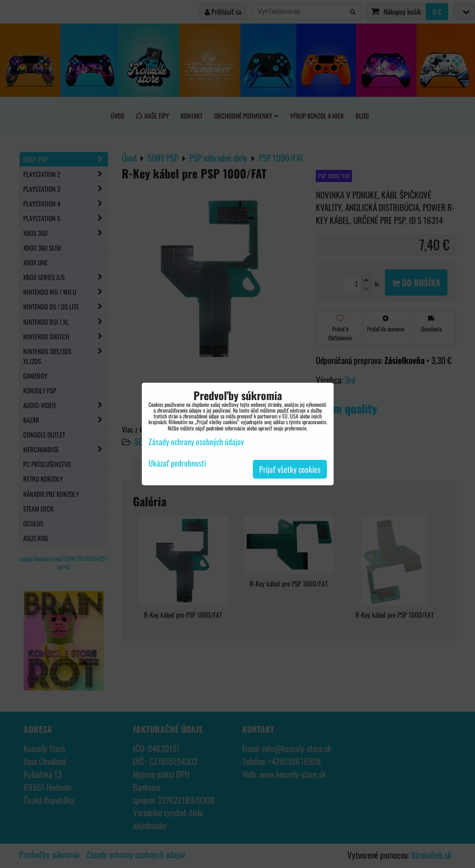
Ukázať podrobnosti (177, 463)
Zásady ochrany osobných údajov (196, 442)
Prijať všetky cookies (290, 469)
